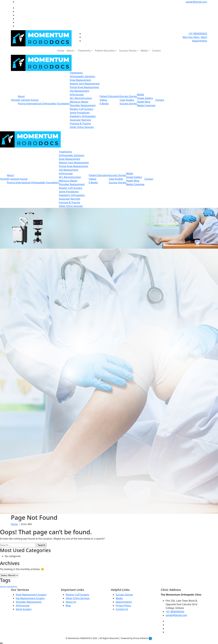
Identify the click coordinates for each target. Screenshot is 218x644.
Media (144, 51)
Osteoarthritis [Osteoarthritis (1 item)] (12, 586)
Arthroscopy (77, 95)
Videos (103, 100)
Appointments (124, 602)
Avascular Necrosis (80, 120)
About (70, 51)
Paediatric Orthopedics (83, 116)
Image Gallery (145, 98)
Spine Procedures (80, 113)
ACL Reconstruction (81, 98)
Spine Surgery (24, 609)
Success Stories (128, 51)
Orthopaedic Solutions (83, 76)
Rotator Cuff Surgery (82, 109)
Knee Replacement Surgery (31, 595)
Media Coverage (146, 105)
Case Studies (127, 100)
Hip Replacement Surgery (30, 598)
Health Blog (144, 102)
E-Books (104, 104)
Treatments (84, 51)
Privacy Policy (123, 606)
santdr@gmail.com (196, 2)
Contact (156, 51)
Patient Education (105, 51)
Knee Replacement (80, 80)
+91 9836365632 (198, 34)
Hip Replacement (79, 91)
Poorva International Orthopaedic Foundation (44, 104)
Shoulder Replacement (83, 105)
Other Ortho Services (82, 127)
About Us (71, 602)
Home (61, 51)
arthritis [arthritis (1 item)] (3, 586)
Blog (68, 606)
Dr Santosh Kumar (28, 100)
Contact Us (122, 609)
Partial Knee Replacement (84, 87)
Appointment (200, 41)
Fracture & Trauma (80, 123)
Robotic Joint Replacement (85, 84)
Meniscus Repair (79, 102)
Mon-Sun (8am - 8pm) (195, 37)
